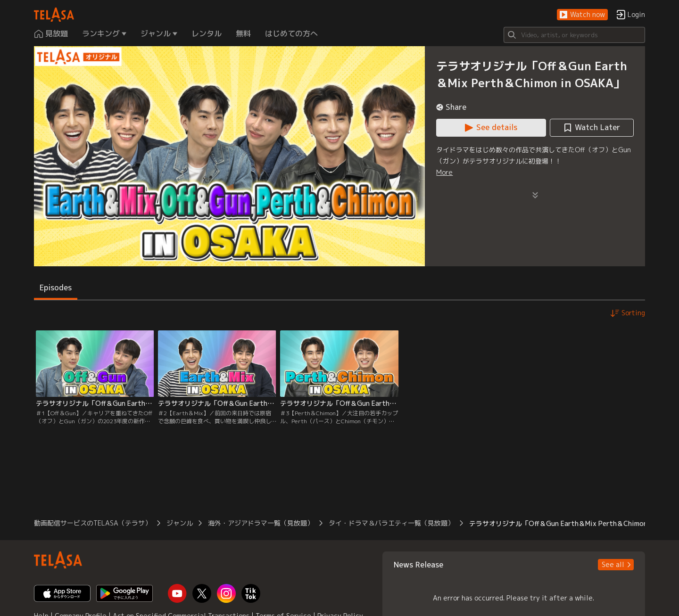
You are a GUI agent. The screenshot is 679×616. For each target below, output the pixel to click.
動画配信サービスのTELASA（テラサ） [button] (93, 523)
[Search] (574, 35)
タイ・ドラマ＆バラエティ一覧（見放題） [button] (391, 523)
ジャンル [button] (180, 523)
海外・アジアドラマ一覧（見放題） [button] (261, 523)
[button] (582, 15)
